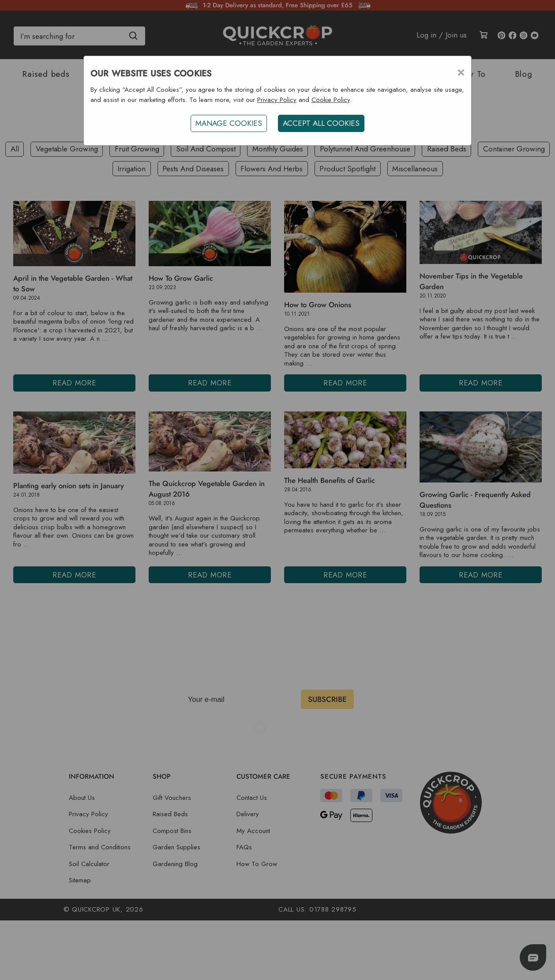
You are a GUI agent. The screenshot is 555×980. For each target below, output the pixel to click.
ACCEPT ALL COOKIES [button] (321, 123)
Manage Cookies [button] (229, 123)
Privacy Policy (277, 100)
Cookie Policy (331, 100)
